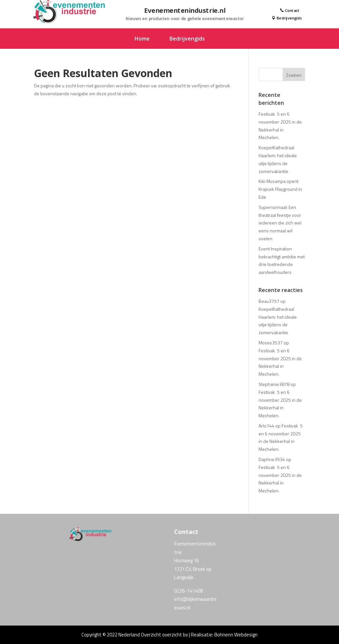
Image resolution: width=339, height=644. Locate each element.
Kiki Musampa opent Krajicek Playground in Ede (280, 189)
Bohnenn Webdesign (236, 635)
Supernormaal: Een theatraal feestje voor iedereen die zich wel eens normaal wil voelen (280, 223)
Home (142, 39)
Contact (290, 11)
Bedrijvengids (287, 18)
